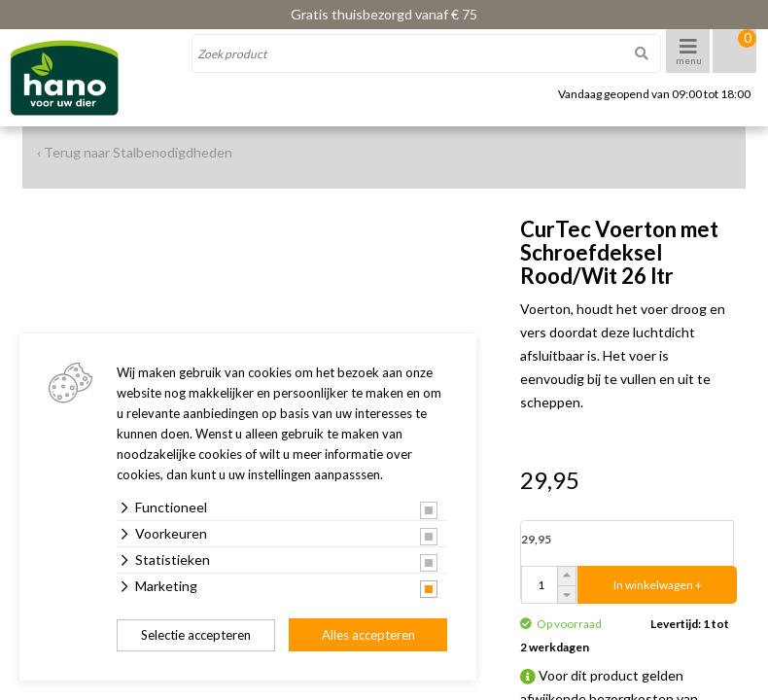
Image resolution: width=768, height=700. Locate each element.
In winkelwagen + (658, 585)
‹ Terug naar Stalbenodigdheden (135, 152)
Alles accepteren (368, 635)
